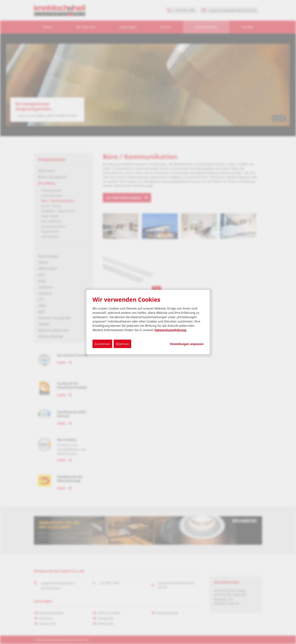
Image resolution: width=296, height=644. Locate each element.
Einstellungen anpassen (187, 344)
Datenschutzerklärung (170, 330)
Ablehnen (122, 344)
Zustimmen (102, 344)
